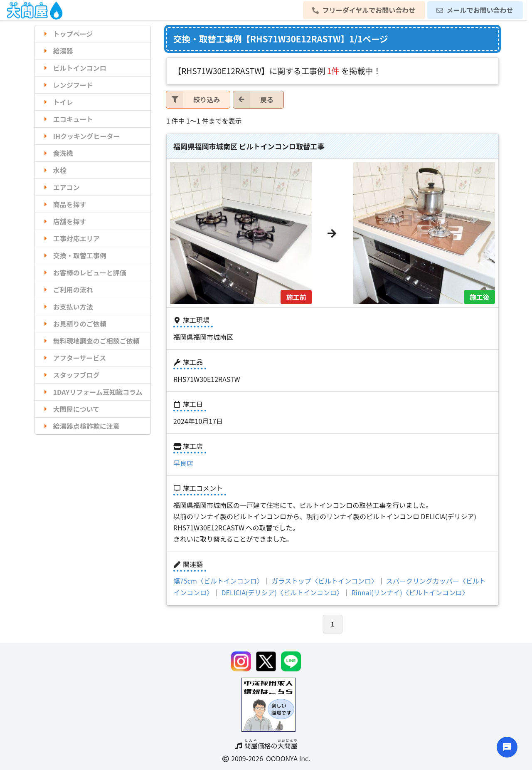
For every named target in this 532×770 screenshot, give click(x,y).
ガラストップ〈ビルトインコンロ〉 (325, 581)
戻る (253, 100)
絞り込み (193, 100)
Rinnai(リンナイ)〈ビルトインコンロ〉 (410, 592)
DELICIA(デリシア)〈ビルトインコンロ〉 (282, 592)
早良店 (183, 463)
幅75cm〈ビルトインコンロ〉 (218, 581)
